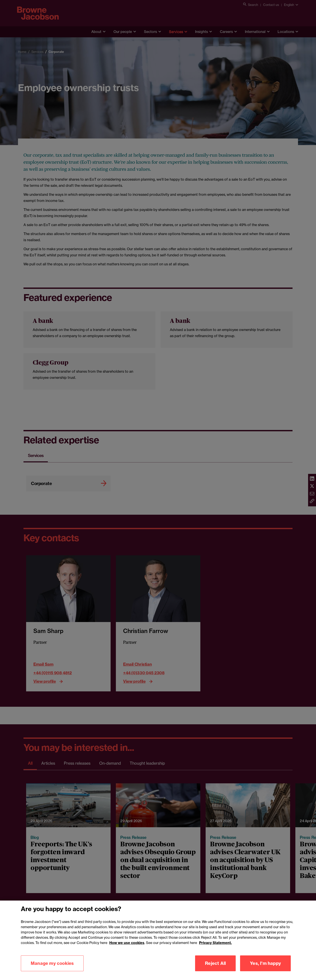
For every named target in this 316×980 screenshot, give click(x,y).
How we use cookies (127, 950)
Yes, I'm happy (265, 971)
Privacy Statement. (215, 950)
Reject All (215, 971)
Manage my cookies (52, 971)
